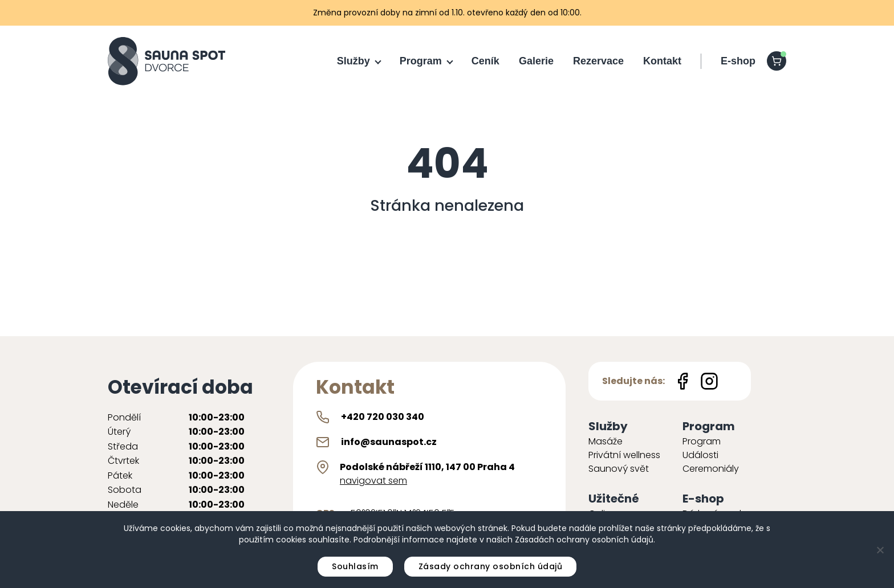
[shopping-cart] (777, 61)
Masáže (606, 441)
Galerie (536, 61)
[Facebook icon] (682, 381)
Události (700, 455)
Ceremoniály (711, 469)
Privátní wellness (624, 455)
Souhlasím (355, 566)
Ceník (485, 61)
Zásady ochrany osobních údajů (491, 566)
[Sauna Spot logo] (166, 61)
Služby (353, 61)
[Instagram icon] (709, 381)
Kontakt (662, 61)
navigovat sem (373, 481)
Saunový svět (619, 469)
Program (421, 61)
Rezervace (598, 61)
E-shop (738, 61)
